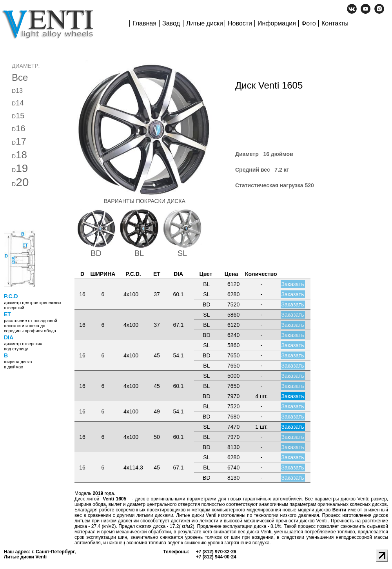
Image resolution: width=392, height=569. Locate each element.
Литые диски (205, 23)
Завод (171, 23)
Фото (309, 23)
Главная (144, 23)
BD (96, 253)
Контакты (335, 23)
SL (182, 253)
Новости (240, 23)
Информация (277, 23)
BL (139, 253)
